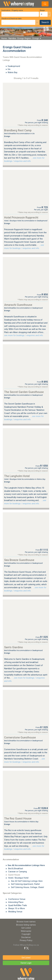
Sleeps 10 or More (16, 908)
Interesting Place (16, 902)
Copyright (26, 934)
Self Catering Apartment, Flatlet (25, 884)
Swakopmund (14, 66)
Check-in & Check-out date (11, 19)
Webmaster (26, 931)
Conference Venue (17, 899)
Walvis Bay (12, 72)
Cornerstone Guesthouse (20, 737)
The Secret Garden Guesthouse (24, 392)
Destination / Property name (12, 10)
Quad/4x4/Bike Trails (17, 905)
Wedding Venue (15, 912)
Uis (9, 69)
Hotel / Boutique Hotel (18, 878)
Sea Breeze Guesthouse (19, 560)
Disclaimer (26, 937)
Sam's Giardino (14, 647)
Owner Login (26, 963)
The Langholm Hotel (17, 476)
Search (45, 22)
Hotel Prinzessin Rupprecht (21, 218)
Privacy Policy (26, 940)
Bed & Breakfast (15, 869)
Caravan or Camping (17, 872)
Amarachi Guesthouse (18, 305)
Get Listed (26, 928)
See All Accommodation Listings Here (26, 865)
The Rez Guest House (18, 818)
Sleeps (42, 10)
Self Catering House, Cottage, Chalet (27, 887)
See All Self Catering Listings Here (26, 881)
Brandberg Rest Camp (18, 130)
